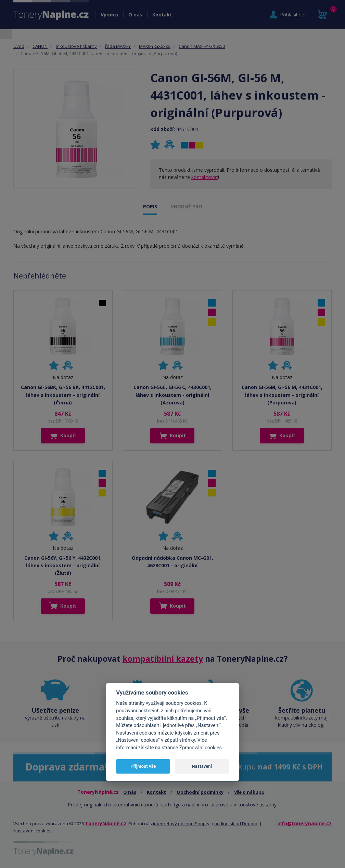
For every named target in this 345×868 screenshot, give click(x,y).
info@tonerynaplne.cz (304, 823)
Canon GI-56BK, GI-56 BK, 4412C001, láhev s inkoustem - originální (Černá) (63, 395)
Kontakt (162, 15)
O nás (135, 15)
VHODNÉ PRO (187, 206)
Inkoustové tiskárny (76, 46)
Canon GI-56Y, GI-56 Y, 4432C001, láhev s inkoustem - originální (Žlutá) (63, 566)
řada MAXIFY (118, 46)
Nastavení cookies (33, 831)
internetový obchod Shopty (181, 824)
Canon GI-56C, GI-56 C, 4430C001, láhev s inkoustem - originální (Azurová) (172, 395)
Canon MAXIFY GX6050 (202, 46)
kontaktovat (205, 177)
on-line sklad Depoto (236, 824)
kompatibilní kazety (163, 659)
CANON (40, 46)
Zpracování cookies (201, 748)
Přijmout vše (143, 766)
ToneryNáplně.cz (106, 823)
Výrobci (109, 15)
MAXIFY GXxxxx (155, 46)
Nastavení (202, 766)
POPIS (150, 206)
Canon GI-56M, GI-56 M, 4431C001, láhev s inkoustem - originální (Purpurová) (282, 395)
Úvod (19, 46)
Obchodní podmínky (200, 792)
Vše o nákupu (249, 792)
